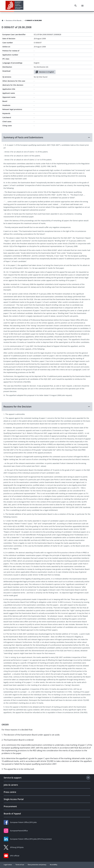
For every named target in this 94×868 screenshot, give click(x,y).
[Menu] (82, 6)
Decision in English (45, 72)
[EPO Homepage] (14, 6)
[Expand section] (88, 778)
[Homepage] (3, 21)
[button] (47, 137)
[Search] (76, 6)
